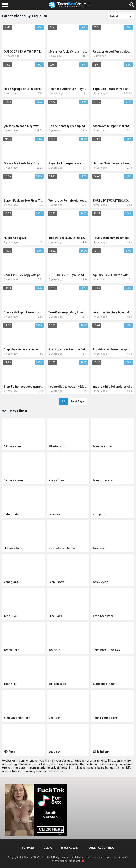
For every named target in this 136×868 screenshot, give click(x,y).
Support (28, 848)
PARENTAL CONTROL (101, 848)
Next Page (78, 401)
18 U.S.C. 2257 (69, 848)
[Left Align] (6, 5)
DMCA (48, 848)
